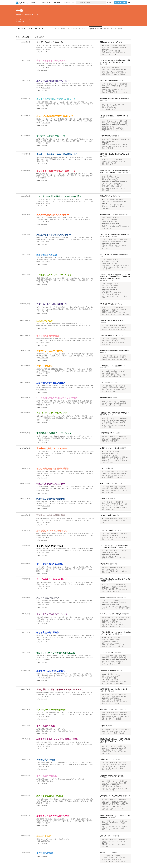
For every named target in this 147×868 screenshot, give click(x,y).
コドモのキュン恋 (121, 590)
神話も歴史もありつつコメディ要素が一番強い (58, 739)
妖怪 (113, 126)
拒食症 (104, 313)
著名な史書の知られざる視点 (50, 796)
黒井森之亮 (124, 214)
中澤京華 (103, 352)
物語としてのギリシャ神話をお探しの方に (56, 653)
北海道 (108, 509)
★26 (103, 763)
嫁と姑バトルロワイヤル (109, 717)
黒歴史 (111, 54)
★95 (103, 534)
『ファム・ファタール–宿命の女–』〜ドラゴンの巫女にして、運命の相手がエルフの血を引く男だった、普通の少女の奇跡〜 (115, 277)
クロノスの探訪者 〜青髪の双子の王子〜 (114, 254)
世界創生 (119, 661)
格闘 (103, 492)
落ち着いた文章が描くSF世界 (50, 546)
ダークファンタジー (121, 461)
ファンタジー (119, 477)
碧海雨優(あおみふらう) (118, 597)
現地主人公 (105, 227)
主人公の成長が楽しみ (47, 776)
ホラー (109, 601)
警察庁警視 (117, 700)
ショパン (113, 538)
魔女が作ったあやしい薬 (119, 73)
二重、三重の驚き (45, 366)
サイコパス (116, 703)
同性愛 (109, 313)
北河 (102, 382)
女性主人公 (105, 298)
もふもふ (121, 645)
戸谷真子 (116, 398)
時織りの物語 (106, 190)
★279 (103, 218)
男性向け (104, 861)
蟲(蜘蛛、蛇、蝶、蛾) (108, 128)
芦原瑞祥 (116, 836)
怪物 (107, 680)
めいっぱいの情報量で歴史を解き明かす (55, 116)
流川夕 (120, 671)
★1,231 (104, 674)
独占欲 (104, 75)
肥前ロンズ (104, 118)
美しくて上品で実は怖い (48, 598)
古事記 (118, 845)
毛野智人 (119, 759)
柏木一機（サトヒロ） (112, 382)
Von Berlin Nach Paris (108, 515)
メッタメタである (118, 53)
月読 (123, 845)
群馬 (103, 509)
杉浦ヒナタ (127, 796)
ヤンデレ (115, 75)
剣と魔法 (104, 646)
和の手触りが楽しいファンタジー (52, 448)
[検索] (78, 3)
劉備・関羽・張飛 (107, 810)
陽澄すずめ (104, 101)
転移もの (119, 720)
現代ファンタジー (112, 46)
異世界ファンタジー (113, 176)
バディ (112, 247)
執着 (109, 75)
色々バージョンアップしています (52, 413)
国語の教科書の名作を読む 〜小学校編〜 (114, 99)
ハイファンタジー (107, 625)
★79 (103, 339)
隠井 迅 (118, 653)
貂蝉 (109, 805)
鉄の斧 (104, 703)
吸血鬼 (104, 623)
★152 (103, 307)
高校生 (104, 344)
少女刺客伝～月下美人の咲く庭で (111, 796)
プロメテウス (106, 665)
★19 (103, 729)
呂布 (114, 805)
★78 (103, 326)
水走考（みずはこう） (107, 759)
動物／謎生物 (106, 188)
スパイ (124, 245)
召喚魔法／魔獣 (115, 187)
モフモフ (119, 225)
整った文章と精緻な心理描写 (50, 564)
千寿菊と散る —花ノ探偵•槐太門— (112, 366)
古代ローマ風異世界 (108, 477)
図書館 (104, 360)
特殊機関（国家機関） (108, 558)
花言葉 (119, 375)
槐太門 (122, 377)
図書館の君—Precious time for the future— (115, 351)
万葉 (119, 491)
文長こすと (114, 564)
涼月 (102, 256)
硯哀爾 (118, 433)
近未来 (104, 573)
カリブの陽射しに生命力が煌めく (52, 579)
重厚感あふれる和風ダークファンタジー (55, 433)
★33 (103, 821)
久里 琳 (110, 581)
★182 (103, 159)
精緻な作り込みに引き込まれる (51, 671)
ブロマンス (105, 249)
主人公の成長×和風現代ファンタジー (53, 81)
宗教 (126, 788)
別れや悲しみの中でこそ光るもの (52, 531)
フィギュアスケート (108, 506)
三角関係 (122, 75)
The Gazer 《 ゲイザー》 (108, 671)
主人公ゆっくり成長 (108, 93)
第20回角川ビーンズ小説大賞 (110, 752)
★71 (103, 371)
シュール (115, 750)
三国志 (104, 805)
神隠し (108, 750)
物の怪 (104, 461)
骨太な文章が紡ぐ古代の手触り (51, 484)
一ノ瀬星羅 (104, 778)
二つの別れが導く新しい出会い (51, 383)
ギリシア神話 (110, 661)
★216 (103, 121)
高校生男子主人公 (111, 91)
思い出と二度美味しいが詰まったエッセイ (56, 99)
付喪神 (104, 89)
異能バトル (119, 247)
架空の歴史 (113, 207)
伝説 (110, 267)
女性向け (111, 861)
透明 (103, 314)
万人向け (115, 422)
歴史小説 (104, 718)
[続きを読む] (65, 47)
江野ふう (123, 335)
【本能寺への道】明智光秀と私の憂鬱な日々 (115, 413)
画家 (103, 375)
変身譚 (116, 475)
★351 (103, 176)
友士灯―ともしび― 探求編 (110, 448)
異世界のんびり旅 (107, 643)
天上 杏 (113, 499)
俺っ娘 (116, 459)
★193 (103, 601)
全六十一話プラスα (119, 313)
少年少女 (119, 360)
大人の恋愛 (112, 330)
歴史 (103, 491)
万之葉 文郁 (104, 322)
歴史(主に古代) (106, 130)
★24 (103, 781)
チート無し (112, 788)
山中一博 (123, 547)
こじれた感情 (106, 73)
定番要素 (117, 51)
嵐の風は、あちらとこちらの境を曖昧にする (57, 154)
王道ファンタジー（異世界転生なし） (113, 183)
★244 (103, 104)
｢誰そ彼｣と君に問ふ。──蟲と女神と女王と (114, 116)
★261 (103, 200)
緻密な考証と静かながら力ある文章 (53, 816)
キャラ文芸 (126, 314)
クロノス (113, 663)
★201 (103, 584)
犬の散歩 (114, 163)
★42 (103, 519)
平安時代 (104, 330)
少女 (103, 391)
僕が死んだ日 (105, 564)
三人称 (119, 558)
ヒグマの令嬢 (105, 468)
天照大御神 (105, 846)
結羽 (110, 726)
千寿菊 (113, 375)
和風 (103, 405)
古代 (107, 491)
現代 (115, 405)
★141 (103, 356)
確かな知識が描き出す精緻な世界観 (53, 469)
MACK (121, 42)
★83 (103, 839)
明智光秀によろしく (107, 709)
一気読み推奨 (106, 208)
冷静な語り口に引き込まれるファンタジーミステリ (60, 689)
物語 (125, 360)
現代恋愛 (110, 148)
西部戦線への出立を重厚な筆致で (52, 515)
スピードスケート (121, 506)
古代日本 (109, 770)
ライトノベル (121, 626)
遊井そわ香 (104, 64)
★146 (103, 67)
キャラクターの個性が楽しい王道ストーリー (57, 171)
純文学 (113, 314)
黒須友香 (115, 236)
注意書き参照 (106, 126)
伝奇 (107, 442)
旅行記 (119, 227)
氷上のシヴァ (105, 499)
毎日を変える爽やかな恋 (48, 336)
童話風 (121, 475)
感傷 (112, 539)
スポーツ (115, 509)
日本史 (104, 753)
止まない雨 (104, 726)
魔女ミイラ (115, 702)
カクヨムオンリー (114, 343)
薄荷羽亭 (126, 614)
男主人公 (113, 227)
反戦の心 (109, 269)
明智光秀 (122, 425)
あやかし (109, 405)
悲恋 (103, 377)
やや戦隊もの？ (106, 53)
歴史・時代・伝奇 (112, 326)
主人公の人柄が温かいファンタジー (53, 215)
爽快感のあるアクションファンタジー (54, 235)
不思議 (125, 606)
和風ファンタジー (107, 459)
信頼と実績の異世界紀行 (48, 632)
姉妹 (124, 558)
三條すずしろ (117, 483)
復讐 (124, 375)
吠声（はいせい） (106, 483)
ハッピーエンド (106, 228)
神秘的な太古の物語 (46, 760)
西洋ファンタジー (117, 296)
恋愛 (108, 67)
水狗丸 (112, 468)
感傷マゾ (115, 860)
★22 (103, 487)
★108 (103, 401)
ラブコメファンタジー (108, 71)
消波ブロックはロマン (108, 165)
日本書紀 (111, 845)
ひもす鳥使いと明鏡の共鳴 (109, 81)
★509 (103, 240)
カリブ (119, 591)
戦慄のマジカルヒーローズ (109, 42)
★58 (103, 386)
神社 (109, 860)
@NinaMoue (20, 14)
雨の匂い (123, 861)
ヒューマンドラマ (107, 205)
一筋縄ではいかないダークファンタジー (55, 275)
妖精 (112, 680)
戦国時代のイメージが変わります (52, 710)
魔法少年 (104, 51)
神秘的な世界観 (44, 836)
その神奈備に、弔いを (107, 433)
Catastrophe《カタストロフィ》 (111, 614)
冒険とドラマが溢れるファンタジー (53, 614)
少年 (123, 390)
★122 (103, 452)
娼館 (103, 590)
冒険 (120, 625)
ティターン (105, 663)
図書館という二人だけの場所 (50, 351)
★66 (103, 436)
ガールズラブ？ (121, 646)
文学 (103, 770)
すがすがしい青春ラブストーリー (52, 136)
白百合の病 (105, 538)
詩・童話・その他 (112, 356)
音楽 (107, 314)
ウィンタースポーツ (108, 507)
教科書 (108, 110)
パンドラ (114, 665)
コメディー (111, 753)
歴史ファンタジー (122, 267)
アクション (105, 247)
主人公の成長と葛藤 (46, 726)
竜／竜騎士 (105, 187)
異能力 (111, 245)
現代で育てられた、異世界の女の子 (112, 293)
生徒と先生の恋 (122, 145)
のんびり (111, 225)
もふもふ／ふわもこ (117, 188)
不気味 (119, 606)
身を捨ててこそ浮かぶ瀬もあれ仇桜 (112, 776)
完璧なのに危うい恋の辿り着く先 (52, 304)
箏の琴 (123, 330)
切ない (104, 148)
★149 (103, 502)
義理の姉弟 (120, 71)
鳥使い (109, 89)
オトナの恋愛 (110, 590)
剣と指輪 (104, 267)
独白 (117, 571)
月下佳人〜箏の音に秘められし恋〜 (112, 320)
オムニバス (113, 608)
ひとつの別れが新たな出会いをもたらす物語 (57, 398)
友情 (107, 492)
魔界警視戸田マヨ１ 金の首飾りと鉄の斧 (114, 689)
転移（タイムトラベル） (120, 266)
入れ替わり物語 (106, 422)
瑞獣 (123, 828)
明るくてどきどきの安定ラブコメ (52, 61)
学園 (123, 343)
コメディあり (106, 296)
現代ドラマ (110, 159)
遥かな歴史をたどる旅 (47, 255)
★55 (103, 472)
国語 (103, 110)
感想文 (114, 110)
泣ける (112, 790)
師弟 (117, 680)
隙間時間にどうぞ (124, 608)
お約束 (111, 51)
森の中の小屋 (105, 597)
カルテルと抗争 (106, 591)
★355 (103, 713)
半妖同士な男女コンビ (108, 462)
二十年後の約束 (105, 136)
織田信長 (119, 718)
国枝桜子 (112, 818)
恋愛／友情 (120, 185)
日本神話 (124, 752)
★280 (103, 284)
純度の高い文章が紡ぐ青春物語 (51, 499)
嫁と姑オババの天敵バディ (110, 425)
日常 (103, 163)
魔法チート (113, 645)
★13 (103, 856)
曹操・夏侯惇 (121, 805)
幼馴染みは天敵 (106, 291)
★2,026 (104, 637)
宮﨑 (118, 515)
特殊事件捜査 (106, 702)
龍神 (103, 91)
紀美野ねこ (118, 634)
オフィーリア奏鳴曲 (107, 530)
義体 (109, 573)
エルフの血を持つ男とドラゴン (111, 295)
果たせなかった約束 (115, 146)
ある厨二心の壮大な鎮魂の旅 (50, 42)
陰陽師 (116, 89)
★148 (103, 139)
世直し (125, 227)
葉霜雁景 (123, 448)
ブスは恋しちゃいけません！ (110, 335)
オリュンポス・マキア (107, 653)
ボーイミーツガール (121, 93)
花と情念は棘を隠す (112, 377)
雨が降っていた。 (106, 852)
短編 (114, 360)
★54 (103, 694)
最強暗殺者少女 (106, 806)
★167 (103, 418)
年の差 (125, 146)
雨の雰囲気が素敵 (45, 853)
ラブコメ (104, 343)
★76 (103, 799)
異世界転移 (105, 645)
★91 (103, 46)
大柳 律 (103, 743)
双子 (103, 269)
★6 (103, 746)
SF (107, 551)
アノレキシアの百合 (107, 304)
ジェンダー (116, 130)
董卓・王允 (116, 806)
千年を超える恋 (106, 266)
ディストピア (118, 205)
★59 (103, 551)
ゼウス (119, 663)
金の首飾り (123, 702)
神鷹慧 (115, 852)
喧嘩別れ (104, 146)
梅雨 (117, 861)
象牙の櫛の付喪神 (106, 398)
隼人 (124, 491)
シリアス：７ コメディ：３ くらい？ (114, 808)
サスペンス (105, 207)
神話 (122, 130)
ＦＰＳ (121, 89)
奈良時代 (114, 491)
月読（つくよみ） (106, 836)
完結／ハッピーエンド (108, 185)
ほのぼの (104, 225)
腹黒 (121, 750)
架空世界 (104, 828)
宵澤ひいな (118, 304)
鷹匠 (103, 830)
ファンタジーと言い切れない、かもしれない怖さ (59, 196)
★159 (103, 260)
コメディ (104, 54)
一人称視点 (112, 626)
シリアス (121, 207)
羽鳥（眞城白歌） (124, 173)
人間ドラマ (105, 790)
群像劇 (117, 507)
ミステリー (110, 200)
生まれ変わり (106, 145)
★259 (103, 84)
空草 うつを (104, 368)
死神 (109, 703)
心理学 (119, 314)
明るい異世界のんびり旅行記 (110, 214)
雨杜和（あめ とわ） (107, 280)
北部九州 (119, 128)
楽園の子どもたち (106, 196)
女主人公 (123, 422)
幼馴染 (113, 145)
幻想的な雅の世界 (45, 321)
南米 (114, 591)
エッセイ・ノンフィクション (116, 104)
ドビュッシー (121, 538)
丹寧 (20, 11)
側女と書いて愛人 (107, 424)
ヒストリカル (121, 827)
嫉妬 (107, 375)
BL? (116, 54)
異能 (125, 296)
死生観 (112, 571)
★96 (103, 617)
